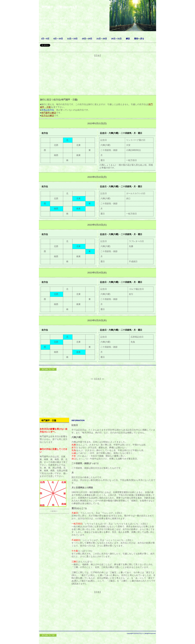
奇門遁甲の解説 (49, 113)
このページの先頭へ (48, 369)
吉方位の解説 (48, 116)
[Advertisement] (97, 76)
